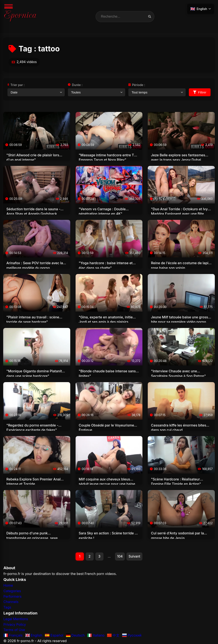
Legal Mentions (16, 619)
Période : (137, 85)
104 (120, 556)
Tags (7, 608)
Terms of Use (14, 630)
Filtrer (200, 92)
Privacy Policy (15, 625)
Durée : (75, 85)
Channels (11, 602)
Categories (12, 591)
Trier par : (16, 85)
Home (8, 586)
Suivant (135, 556)
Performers (12, 597)
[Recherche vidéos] (150, 17)
